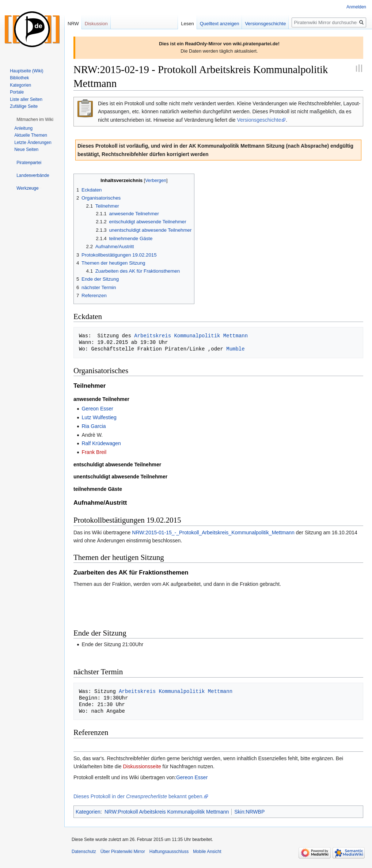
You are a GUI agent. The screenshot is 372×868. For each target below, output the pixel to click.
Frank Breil (94, 452)
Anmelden (356, 7)
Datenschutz (84, 852)
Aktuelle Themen (31, 135)
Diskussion (96, 24)
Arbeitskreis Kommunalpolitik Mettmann (191, 336)
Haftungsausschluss (169, 852)
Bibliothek (19, 78)
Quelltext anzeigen (220, 24)
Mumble (235, 349)
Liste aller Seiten (26, 99)
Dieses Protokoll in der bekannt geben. (138, 796)
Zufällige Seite (24, 106)
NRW (73, 24)
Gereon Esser (97, 409)
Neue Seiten (26, 149)
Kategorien (88, 812)
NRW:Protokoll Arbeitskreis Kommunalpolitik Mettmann (167, 812)
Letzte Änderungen (33, 143)
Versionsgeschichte (259, 120)
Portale (17, 92)
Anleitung (23, 128)
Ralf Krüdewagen (101, 443)
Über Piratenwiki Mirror (123, 852)
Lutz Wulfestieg (99, 417)
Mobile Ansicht (207, 852)
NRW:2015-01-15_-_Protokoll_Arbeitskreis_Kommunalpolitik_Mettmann (213, 532)
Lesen (187, 24)
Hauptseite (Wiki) (26, 71)
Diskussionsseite (142, 766)
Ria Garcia (94, 426)
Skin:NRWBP (249, 812)
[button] (35, 120)
